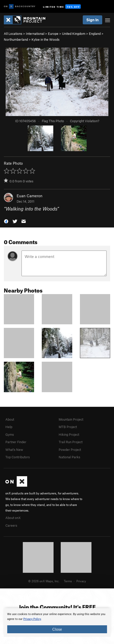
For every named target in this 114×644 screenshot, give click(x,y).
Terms (68, 581)
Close (57, 629)
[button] (6, 221)
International (35, 34)
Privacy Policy (32, 619)
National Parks (69, 457)
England (95, 34)
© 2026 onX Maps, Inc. (44, 581)
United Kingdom (74, 34)
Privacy (81, 581)
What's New (14, 450)
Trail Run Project (71, 442)
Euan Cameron (30, 196)
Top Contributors (18, 457)
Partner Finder (16, 442)
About (10, 419)
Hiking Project (69, 434)
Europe (53, 34)
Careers (11, 525)
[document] (57, 622)
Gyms (10, 434)
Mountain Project (71, 419)
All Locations (13, 34)
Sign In (92, 20)
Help (9, 427)
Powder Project (70, 450)
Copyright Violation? (85, 121)
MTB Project (68, 427)
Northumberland (16, 39)
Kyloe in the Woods (45, 39)
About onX (13, 518)
